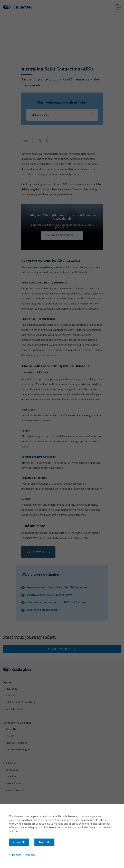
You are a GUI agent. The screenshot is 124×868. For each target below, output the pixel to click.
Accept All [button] (19, 842)
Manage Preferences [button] (24, 855)
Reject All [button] (44, 842)
